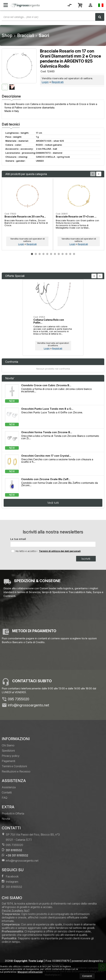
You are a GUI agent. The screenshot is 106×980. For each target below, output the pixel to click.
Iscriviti (86, 559)
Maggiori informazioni (30, 972)
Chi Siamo (8, 745)
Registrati (58, 82)
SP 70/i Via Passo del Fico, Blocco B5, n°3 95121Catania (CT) (31, 837)
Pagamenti (8, 761)
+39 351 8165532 (15, 855)
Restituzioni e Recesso (16, 771)
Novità (6, 819)
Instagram (10, 882)
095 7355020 (19, 699)
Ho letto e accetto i (25, 551)
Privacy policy (11, 756)
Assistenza (9, 787)
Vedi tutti (53, 503)
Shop (7, 35)
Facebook (10, 876)
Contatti (7, 792)
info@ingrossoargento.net (28, 705)
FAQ (5, 798)
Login (45, 82)
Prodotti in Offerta (13, 813)
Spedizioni (8, 751)
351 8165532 (12, 850)
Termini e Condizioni (14, 766)
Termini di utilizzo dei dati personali (60, 551)
